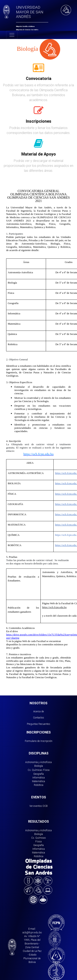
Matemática (38, 781)
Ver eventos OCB (38, 806)
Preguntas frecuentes (38, 724)
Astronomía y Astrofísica (38, 762)
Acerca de (39, 711)
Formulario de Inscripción (39, 741)
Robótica (39, 785)
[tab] (38, 70)
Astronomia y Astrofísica (38, 830)
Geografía (38, 774)
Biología (39, 766)
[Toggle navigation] (12, 35)
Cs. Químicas (35, 770)
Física (46, 770)
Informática (39, 778)
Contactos (38, 718)
